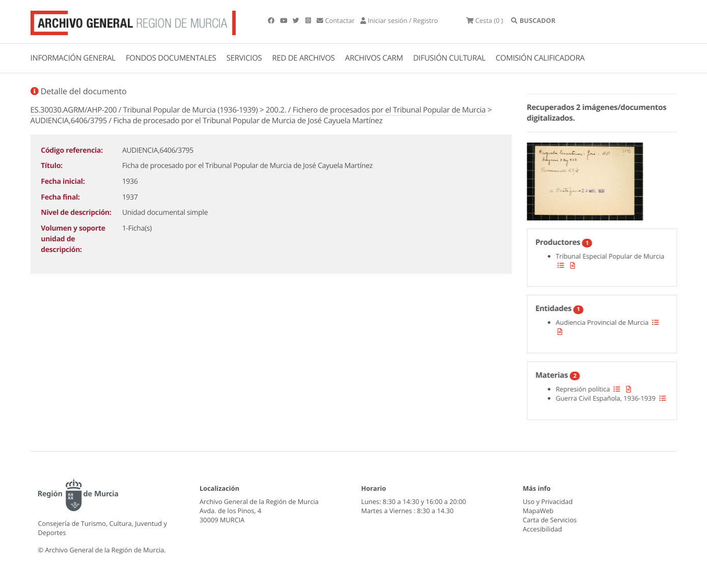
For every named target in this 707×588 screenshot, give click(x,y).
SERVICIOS (244, 58)
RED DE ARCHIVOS (304, 58)
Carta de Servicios (550, 520)
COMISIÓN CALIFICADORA (540, 58)
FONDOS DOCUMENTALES (171, 58)
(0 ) (485, 20)
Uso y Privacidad (548, 501)
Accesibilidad (542, 529)
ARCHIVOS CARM (374, 58)
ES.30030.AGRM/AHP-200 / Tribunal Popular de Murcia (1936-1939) (144, 110)
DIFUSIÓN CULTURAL (449, 58)
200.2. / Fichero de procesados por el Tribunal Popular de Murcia (376, 110)
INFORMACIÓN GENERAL (73, 58)
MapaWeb (538, 511)
